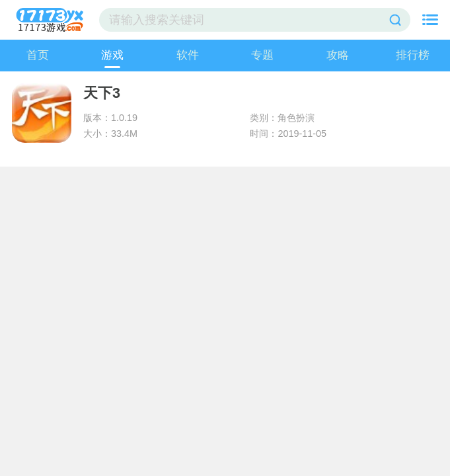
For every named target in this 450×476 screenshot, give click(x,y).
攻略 (338, 55)
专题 (262, 55)
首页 (38, 55)
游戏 (112, 55)
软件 (188, 55)
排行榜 (413, 55)
